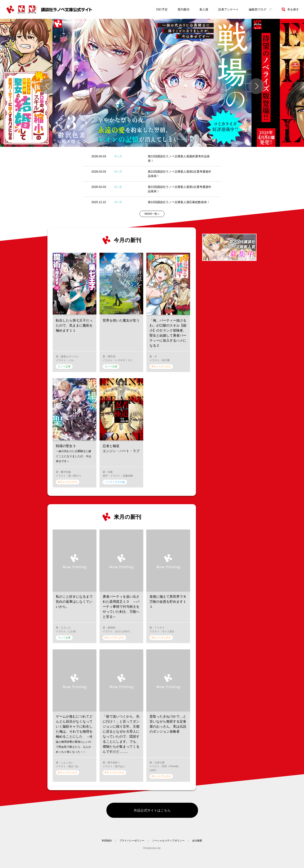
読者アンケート (229, 9)
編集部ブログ (260, 9)
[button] (48, 86)
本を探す (290, 9)
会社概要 (197, 844)
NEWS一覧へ (152, 214)
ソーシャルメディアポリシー (168, 844)
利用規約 (107, 844)
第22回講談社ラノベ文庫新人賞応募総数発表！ (179, 202)
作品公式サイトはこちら (152, 812)
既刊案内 (184, 9)
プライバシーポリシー (132, 844)
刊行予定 (162, 9)
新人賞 (204, 9)
